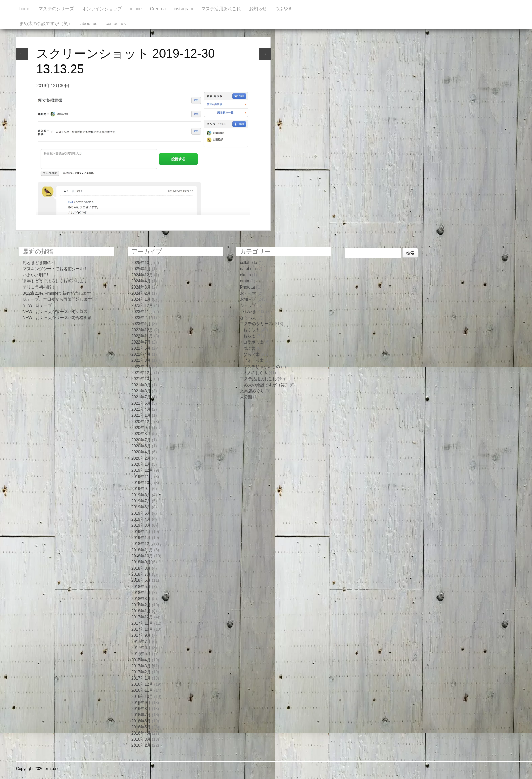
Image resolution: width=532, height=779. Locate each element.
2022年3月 (141, 360)
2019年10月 (142, 483)
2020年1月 (141, 464)
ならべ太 (248, 318)
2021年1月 (141, 415)
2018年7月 (141, 574)
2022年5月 (141, 348)
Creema (158, 9)
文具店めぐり (252, 391)
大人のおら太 (255, 373)
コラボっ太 (253, 342)
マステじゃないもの (262, 367)
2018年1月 (141, 611)
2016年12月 (142, 684)
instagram (183, 9)
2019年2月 (141, 532)
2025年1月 (141, 269)
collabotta (249, 263)
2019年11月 (142, 477)
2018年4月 (141, 593)
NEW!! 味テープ (37, 305)
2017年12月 (142, 617)
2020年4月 (141, 452)
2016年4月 (141, 733)
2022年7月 (141, 342)
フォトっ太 (253, 360)
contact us (116, 24)
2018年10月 (142, 556)
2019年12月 (142, 470)
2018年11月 (142, 550)
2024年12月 (142, 275)
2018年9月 (141, 562)
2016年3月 (141, 739)
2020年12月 (142, 422)
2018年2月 (141, 605)
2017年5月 (141, 654)
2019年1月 (141, 538)
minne (136, 9)
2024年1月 (141, 299)
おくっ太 (248, 293)
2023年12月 (142, 305)
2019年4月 (141, 519)
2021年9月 (141, 385)
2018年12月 (142, 544)
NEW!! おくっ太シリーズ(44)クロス (55, 312)
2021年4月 (141, 409)
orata (244, 281)
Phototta (248, 287)
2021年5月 (141, 403)
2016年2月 (141, 745)
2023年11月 (142, 312)
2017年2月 (141, 672)
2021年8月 (141, 391)
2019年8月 (141, 495)
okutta (245, 275)
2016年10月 (142, 697)
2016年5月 (141, 727)
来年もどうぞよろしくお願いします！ (57, 281)
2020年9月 (141, 428)
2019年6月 (141, 507)
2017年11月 (142, 623)
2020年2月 (141, 458)
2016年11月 (142, 690)
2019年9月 (141, 489)
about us (89, 24)
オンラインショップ (102, 9)
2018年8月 (141, 568)
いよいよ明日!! (36, 275)
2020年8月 (141, 434)
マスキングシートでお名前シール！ (55, 269)
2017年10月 (142, 629)
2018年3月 (141, 599)
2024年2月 (141, 293)
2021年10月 (142, 379)
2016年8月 (141, 709)
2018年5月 (141, 587)
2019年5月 (141, 513)
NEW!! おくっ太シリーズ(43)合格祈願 (57, 318)
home (25, 9)
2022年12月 (142, 330)
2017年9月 (141, 635)
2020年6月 (141, 446)
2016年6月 (141, 721)
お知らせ (258, 9)
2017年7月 (141, 642)
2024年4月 (141, 281)
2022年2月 (141, 367)
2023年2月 (141, 318)
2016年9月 (141, 703)
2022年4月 (141, 354)
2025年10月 (142, 263)
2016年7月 (141, 715)
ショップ (248, 305)
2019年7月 (141, 501)
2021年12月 (142, 373)
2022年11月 (142, 336)
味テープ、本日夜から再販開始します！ (59, 299)
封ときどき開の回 (39, 263)
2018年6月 (141, 580)
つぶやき (284, 9)
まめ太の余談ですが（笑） (46, 24)
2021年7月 (141, 397)
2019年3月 (141, 525)
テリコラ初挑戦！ (39, 287)
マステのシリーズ (56, 9)
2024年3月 (141, 287)
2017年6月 (141, 648)
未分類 (246, 397)
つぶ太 (249, 348)
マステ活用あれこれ (221, 9)
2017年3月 (141, 666)
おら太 (249, 336)
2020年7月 (141, 440)
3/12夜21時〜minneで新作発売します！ (59, 293)
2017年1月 (141, 678)
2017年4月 (141, 660)
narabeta (248, 269)
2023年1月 (141, 324)
